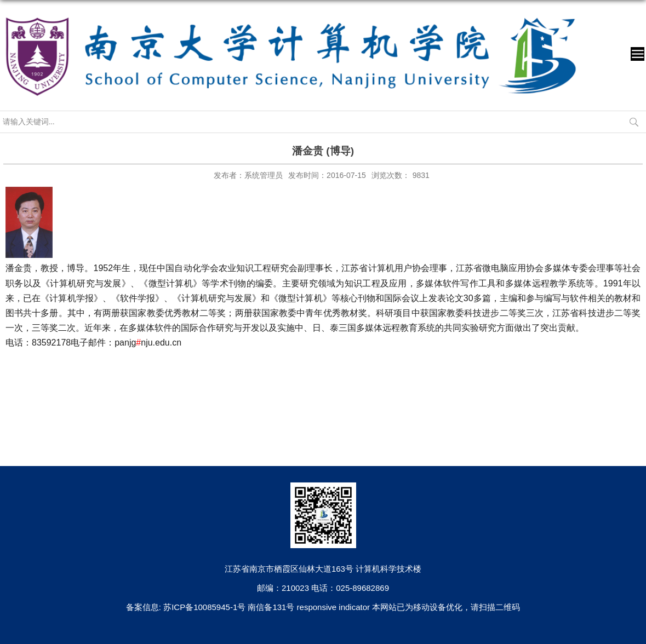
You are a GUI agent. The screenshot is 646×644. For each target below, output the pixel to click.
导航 (638, 54)
